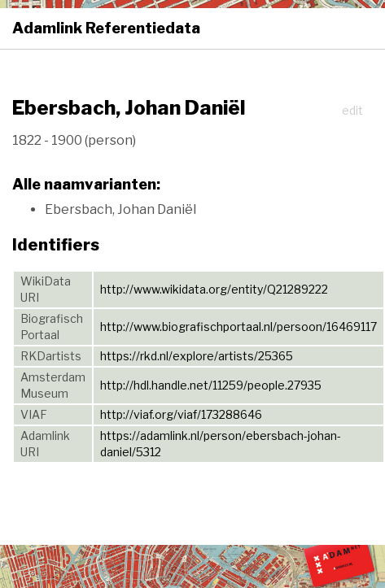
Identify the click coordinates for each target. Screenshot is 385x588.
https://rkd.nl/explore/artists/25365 (197, 356)
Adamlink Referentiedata (106, 28)
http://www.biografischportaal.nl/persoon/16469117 (238, 327)
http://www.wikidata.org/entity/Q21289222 (214, 289)
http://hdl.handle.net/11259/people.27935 (211, 385)
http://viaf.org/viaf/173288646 (181, 414)
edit (352, 110)
